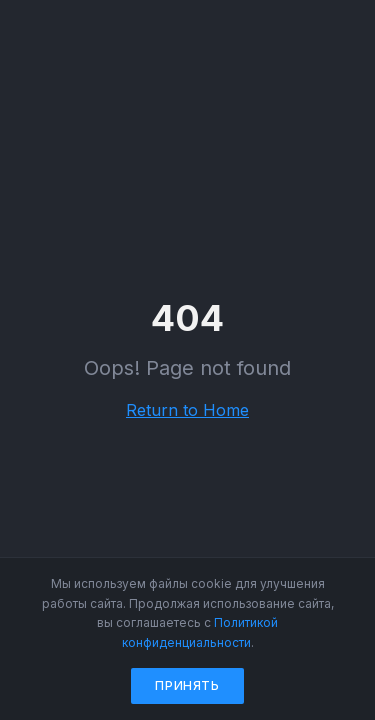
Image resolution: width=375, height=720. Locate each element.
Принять (187, 685)
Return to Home (187, 410)
